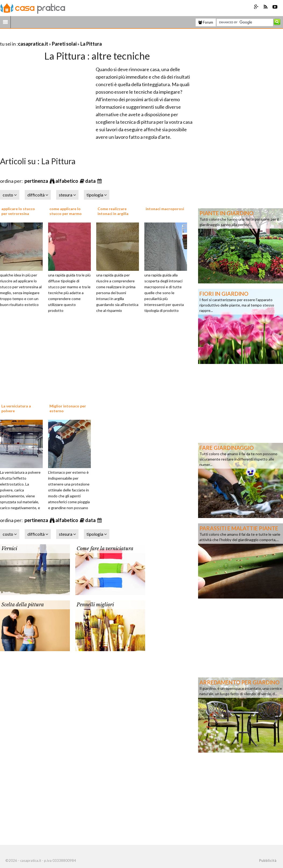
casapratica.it (33, 44)
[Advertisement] (63, 37)
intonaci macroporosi (165, 209)
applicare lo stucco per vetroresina (18, 211)
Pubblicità (268, 860)
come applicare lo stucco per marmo (66, 211)
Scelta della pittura (23, 605)
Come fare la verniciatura (105, 549)
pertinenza (37, 181)
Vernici (9, 549)
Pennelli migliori (95, 605)
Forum (206, 22)
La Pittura (91, 44)
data (91, 181)
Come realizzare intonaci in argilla (113, 211)
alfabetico (67, 181)
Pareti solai (64, 44)
